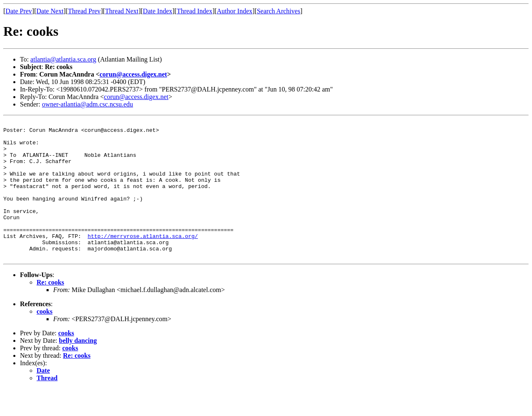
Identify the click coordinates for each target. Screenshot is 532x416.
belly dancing (78, 368)
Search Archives (278, 11)
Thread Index (195, 11)
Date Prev (19, 11)
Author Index (235, 11)
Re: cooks (50, 310)
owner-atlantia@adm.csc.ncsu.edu (87, 104)
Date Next (50, 11)
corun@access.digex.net (133, 74)
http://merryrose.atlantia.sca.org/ (143, 260)
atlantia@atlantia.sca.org (63, 59)
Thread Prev (84, 11)
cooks (44, 339)
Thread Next (122, 11)
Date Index (158, 11)
